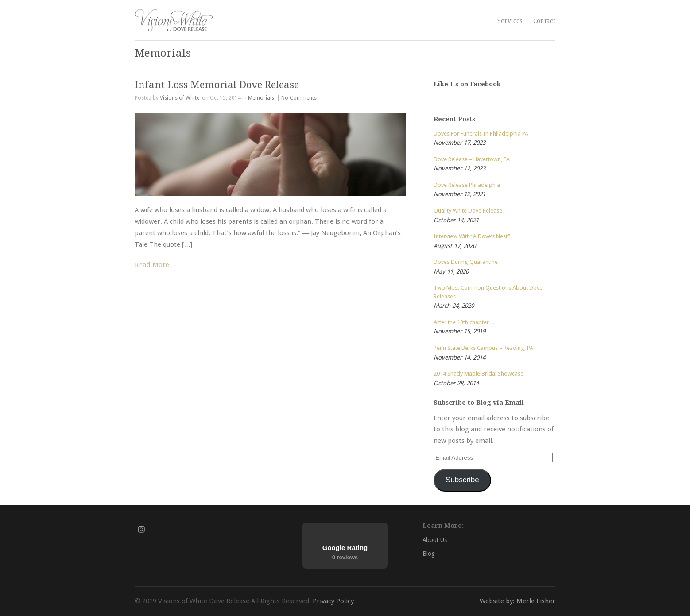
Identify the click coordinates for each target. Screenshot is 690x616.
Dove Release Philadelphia (467, 185)
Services (510, 21)
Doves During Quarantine (466, 262)
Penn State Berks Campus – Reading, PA (483, 348)
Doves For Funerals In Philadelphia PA (481, 134)
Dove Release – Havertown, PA (472, 159)
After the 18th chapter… (464, 322)
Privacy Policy (333, 601)
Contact (544, 21)
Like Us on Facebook (467, 84)
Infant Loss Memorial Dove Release (217, 85)
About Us (435, 540)
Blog (429, 554)
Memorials (261, 98)
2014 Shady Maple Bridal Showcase (479, 374)
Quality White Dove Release (468, 211)
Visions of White (180, 98)
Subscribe (462, 480)
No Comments (299, 98)
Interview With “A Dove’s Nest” (472, 236)
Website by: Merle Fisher (517, 601)
